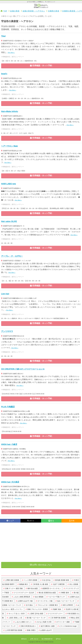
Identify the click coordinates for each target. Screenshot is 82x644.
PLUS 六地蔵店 (8, 407)
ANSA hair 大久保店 (10, 482)
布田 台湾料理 (68, 605)
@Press (58, 639)
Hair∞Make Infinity (10, 111)
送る (51, 521)
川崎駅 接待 (65, 593)
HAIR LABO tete (9, 184)
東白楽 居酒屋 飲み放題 (47, 593)
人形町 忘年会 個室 (36, 614)
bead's (4, 74)
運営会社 (24, 639)
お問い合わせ (34, 639)
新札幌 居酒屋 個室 (62, 580)
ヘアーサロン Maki (10, 146)
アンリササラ (7, 331)
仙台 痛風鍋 (39, 597)
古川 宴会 (29, 605)
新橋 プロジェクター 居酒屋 (38, 609)
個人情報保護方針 (47, 639)
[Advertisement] (41, 542)
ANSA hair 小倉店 (9, 444)
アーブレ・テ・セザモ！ (12, 256)
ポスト (31, 521)
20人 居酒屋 (74, 584)
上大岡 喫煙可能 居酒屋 (14, 630)
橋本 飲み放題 (33, 588)
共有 (72, 521)
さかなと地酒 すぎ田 (44, 622)
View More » (11, 53)
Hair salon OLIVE (9, 221)
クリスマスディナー (55, 614)
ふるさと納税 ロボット (23, 622)
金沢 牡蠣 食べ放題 (48, 626)
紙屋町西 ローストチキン (52, 588)
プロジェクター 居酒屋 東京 (48, 605)
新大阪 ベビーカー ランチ (36, 618)
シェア (10, 521)
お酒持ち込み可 (46, 630)
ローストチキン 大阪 (45, 601)
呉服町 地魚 (57, 609)
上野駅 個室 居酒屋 (12, 580)
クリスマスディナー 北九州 (24, 593)
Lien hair (5, 294)
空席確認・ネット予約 (41, 66)
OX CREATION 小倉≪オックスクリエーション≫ (23, 369)
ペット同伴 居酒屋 (31, 580)
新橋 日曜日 (31, 630)
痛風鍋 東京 (24, 584)
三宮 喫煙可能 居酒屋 (58, 618)
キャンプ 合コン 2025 (17, 614)
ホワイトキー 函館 (63, 622)
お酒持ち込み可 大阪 (25, 601)
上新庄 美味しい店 (15, 618)
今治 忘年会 (46, 580)
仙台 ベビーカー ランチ (66, 601)
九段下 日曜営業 (59, 584)
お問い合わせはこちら (41, 565)
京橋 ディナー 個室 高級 (14, 588)
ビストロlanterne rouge (68, 626)
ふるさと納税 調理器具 (22, 597)
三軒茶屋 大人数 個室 (40, 584)
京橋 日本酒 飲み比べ (28, 626)
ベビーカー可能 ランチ (56, 597)
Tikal (3, 36)
